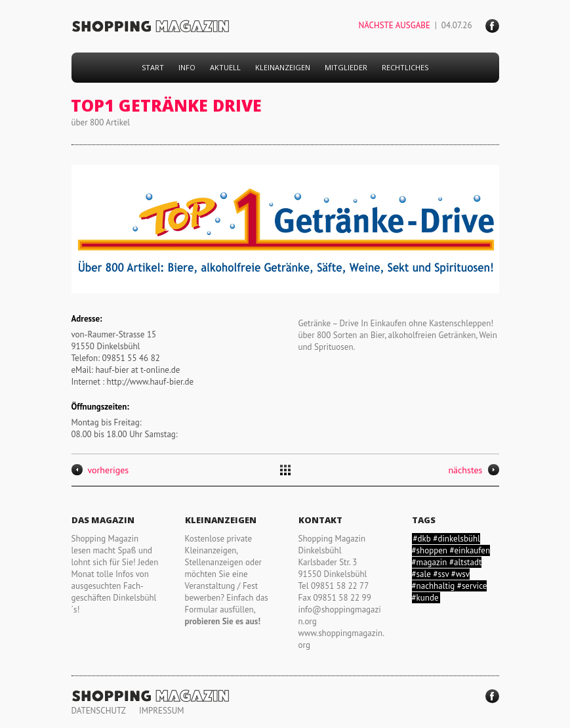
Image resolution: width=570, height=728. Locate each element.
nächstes (473, 470)
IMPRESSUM (162, 711)
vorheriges (100, 470)
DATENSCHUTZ (99, 711)
